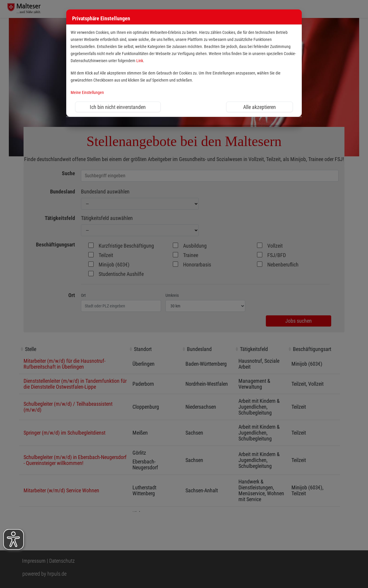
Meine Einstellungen (87, 93)
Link (140, 61)
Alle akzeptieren (260, 107)
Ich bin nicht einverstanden (118, 107)
